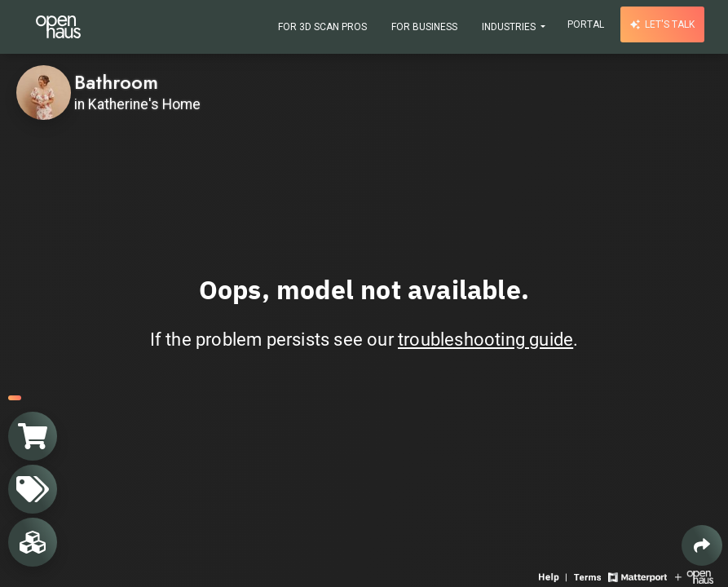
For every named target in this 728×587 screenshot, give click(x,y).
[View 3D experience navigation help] (554, 576)
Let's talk (662, 24)
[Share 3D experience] (702, 545)
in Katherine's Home (137, 104)
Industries (510, 27)
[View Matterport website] (637, 576)
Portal (586, 24)
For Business (424, 27)
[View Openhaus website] (694, 576)
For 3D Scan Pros (322, 27)
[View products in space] (33, 489)
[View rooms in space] (33, 542)
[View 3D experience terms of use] (589, 576)
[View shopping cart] (33, 436)
